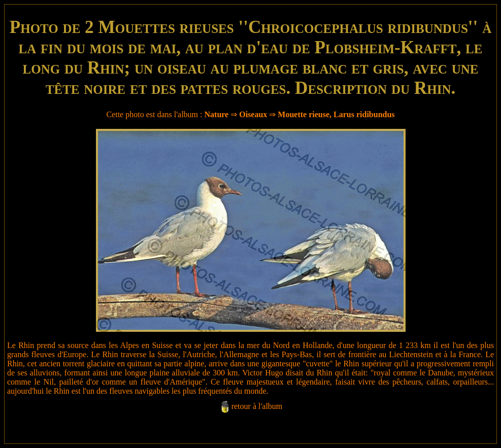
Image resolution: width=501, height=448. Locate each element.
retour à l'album (257, 406)
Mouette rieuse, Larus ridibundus (336, 114)
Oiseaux (253, 114)
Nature (217, 114)
